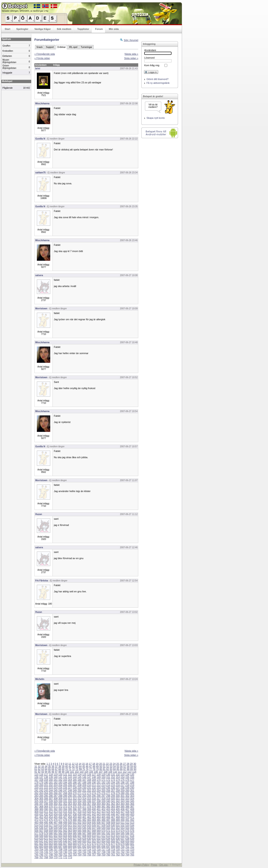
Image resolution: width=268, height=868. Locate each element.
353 (70, 804)
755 (84, 855)
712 (80, 849)
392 (56, 809)
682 (36, 847)
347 (41, 804)
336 (89, 801)
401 (98, 809)
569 (98, 831)
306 (46, 798)
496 (51, 823)
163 (65, 780)
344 (127, 801)
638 (127, 839)
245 (56, 790)
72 (73, 769)
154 (123, 777)
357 (89, 804)
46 (87, 766)
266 (56, 793)
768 (46, 857)
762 (118, 855)
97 (56, 772)
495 (46, 823)
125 (84, 774)
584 (70, 833)
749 (56, 855)
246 (60, 790)
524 (84, 825)
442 (94, 815)
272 (84, 793)
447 (118, 815)
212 (98, 785)
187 (80, 782)
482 (84, 820)
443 (98, 815)
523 (80, 825)
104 (86, 772)
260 (127, 790)
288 (60, 796)
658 (123, 841)
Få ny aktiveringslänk (158, 83)
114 (134, 772)
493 (36, 823)
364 (123, 804)
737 (98, 852)
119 (56, 774)
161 (56, 780)
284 (41, 796)
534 (132, 825)
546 (89, 828)
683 (41, 847)
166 (80, 780)
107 (101, 772)
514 (36, 825)
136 (36, 777)
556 (36, 831)
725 (41, 852)
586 (80, 833)
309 (60, 798)
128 (98, 774)
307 (51, 798)
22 (107, 764)
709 (65, 849)
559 (51, 831)
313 (80, 798)
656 (113, 841)
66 (53, 769)
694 (94, 847)
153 (118, 777)
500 (70, 823)
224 (56, 788)
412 (51, 812)
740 (113, 852)
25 (118, 764)
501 (75, 823)
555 (132, 828)
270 (75, 793)
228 (75, 788)
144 (75, 777)
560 (56, 831)
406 (123, 809)
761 (113, 855)
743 (127, 852)
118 (51, 774)
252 (89, 790)
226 (65, 788)
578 (41, 833)
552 (118, 828)
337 (94, 801)
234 (103, 788)
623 (56, 839)
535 (36, 828)
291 (75, 796)
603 (60, 836)
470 (127, 817)
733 (80, 852)
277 (108, 793)
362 (113, 804)
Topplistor (83, 29)
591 (103, 833)
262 (36, 793)
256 (108, 790)
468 (118, 817)
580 (51, 833)
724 (36, 852)
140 (56, 777)
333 (75, 801)
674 (98, 844)
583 (65, 833)
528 (103, 825)
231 (89, 788)
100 (67, 772)
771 (60, 857)
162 (60, 780)
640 (36, 841)
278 (113, 793)
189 (89, 782)
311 (70, 798)
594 (118, 833)
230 (84, 788)
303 (132, 796)
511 (123, 823)
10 (66, 764)
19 (97, 764)
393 (60, 809)
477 (60, 820)
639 (132, 839)
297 (103, 796)
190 (94, 782)
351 (60, 804)
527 (98, 825)
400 (94, 809)
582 (60, 833)
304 (36, 798)
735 (89, 852)
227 (70, 788)
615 (118, 836)
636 (118, 839)
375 (75, 806)
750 (60, 855)
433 (51, 815)
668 (70, 844)
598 (36, 836)
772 (65, 857)
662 (41, 844)
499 (65, 823)
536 (41, 828)
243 (46, 790)
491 (127, 820)
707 (56, 849)
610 (94, 836)
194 (113, 782)
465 (103, 817)
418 (80, 812)
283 (36, 796)
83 (111, 769)
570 (103, 831)
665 (56, 844)
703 (36, 849)
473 (41, 820)
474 (46, 820)
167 (84, 780)
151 (108, 777)
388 (36, 809)
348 (46, 804)
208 (80, 785)
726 (46, 852)
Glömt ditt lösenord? (157, 79)
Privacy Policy (141, 865)
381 (103, 806)
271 (80, 793)
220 (36, 788)
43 (77, 766)
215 (113, 785)
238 (123, 788)
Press (154, 865)
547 (94, 828)
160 (51, 780)
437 (70, 815)
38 (60, 766)
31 (36, 766)
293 (84, 796)
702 (132, 847)
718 (108, 849)
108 (105, 772)
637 (123, 839)
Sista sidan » (131, 58)
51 (104, 766)
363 (118, 804)
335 (84, 801)
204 (60, 785)
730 (65, 852)
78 (94, 769)
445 (108, 815)
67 (56, 769)
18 (94, 764)
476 (56, 820)
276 (103, 793)
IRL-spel (73, 47)
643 (51, 841)
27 (124, 764)
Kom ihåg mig (152, 65)
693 (89, 847)
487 (108, 820)
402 (103, 809)
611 (98, 836)
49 (97, 766)
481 (80, 820)
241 (36, 790)
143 (70, 777)
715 (94, 849)
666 (60, 844)
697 (108, 847)
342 (118, 801)
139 (51, 777)
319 (108, 798)
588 (89, 833)
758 (98, 855)
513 (132, 823)
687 (60, 847)
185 (70, 782)
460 (80, 817)
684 (46, 847)
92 (39, 772)
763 (123, 855)
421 (94, 812)
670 (80, 844)
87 (125, 769)
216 (118, 785)
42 (73, 766)
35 (49, 766)
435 (60, 815)
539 (56, 828)
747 (46, 855)
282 (132, 793)
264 (46, 793)
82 (108, 769)
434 (56, 815)
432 (46, 815)
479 (70, 820)
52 (108, 766)
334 (80, 801)
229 (80, 788)
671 (84, 844)
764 (127, 855)
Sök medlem (64, 29)
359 (98, 804)
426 (118, 812)
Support (50, 47)
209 (84, 785)
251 (84, 790)
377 (84, 806)
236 (113, 788)
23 (111, 764)
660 (132, 841)
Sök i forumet (131, 40)
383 (113, 806)
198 (132, 782)
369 (46, 806)
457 (65, 817)
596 (127, 833)
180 (46, 782)
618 (132, 836)
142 (65, 777)
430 (36, 815)
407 (127, 809)
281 (127, 793)
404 (113, 809)
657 (118, 841)
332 (70, 801)
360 (103, 804)
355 (80, 804)
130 (108, 774)
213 (103, 785)
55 (118, 766)
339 (103, 801)
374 (70, 806)
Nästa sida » (131, 54)
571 (108, 831)
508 (108, 823)
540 (60, 828)
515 (41, 825)
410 (41, 812)
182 (56, 782)
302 (127, 796)
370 (51, 806)
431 (41, 815)
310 (65, 798)
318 (103, 798)
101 (72, 772)
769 (51, 857)
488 (113, 820)
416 (70, 812)
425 (113, 812)
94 (46, 772)
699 (118, 847)
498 (60, 823)
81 (104, 769)
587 (84, 833)
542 (70, 828)
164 (70, 780)
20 (100, 764)
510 (118, 823)
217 (123, 785)
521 (70, 825)
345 (132, 801)
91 (36, 772)
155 (127, 777)
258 (118, 790)
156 (132, 777)
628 (80, 839)
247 (65, 790)
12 (73, 764)
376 (80, 806)
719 (113, 849)
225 (60, 788)
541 (65, 828)
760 (108, 855)
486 (103, 820)
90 (135, 769)
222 (46, 788)
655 (108, 841)
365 (127, 804)
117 (46, 774)
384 (118, 806)
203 (56, 785)
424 (108, 812)
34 (46, 766)
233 (98, 788)
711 (75, 849)
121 (65, 774)
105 (91, 772)
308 (56, 798)
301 (123, 796)
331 (65, 801)
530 (113, 825)
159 (46, 780)
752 (70, 855)
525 (89, 825)
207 (75, 785)
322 (123, 798)
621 (46, 839)
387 (132, 806)
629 (84, 839)
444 (103, 815)
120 (60, 774)
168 (89, 780)
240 (132, 788)
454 (51, 817)
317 (98, 798)
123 (75, 774)
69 (63, 769)
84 (114, 769)
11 (70, 764)
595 (123, 833)
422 (98, 812)
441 (89, 815)
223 (51, 788)
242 (41, 790)
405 (118, 809)
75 (84, 769)
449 (127, 815)
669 (75, 844)
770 (56, 857)
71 (70, 769)
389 (41, 809)
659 (127, 841)
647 (70, 841)
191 (98, 782)
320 (113, 798)
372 (60, 806)
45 (84, 766)
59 (132, 766)
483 (89, 820)
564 (75, 831)
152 (113, 777)
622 (51, 839)
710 (70, 849)
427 (123, 812)
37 (56, 766)
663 (46, 844)
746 (41, 855)
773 (70, 857)
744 (132, 852)
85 (118, 769)
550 (108, 828)
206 (70, 785)
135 (132, 774)
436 (65, 815)
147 (89, 777)
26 (121, 764)
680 (127, 844)
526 (94, 825)
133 (123, 774)
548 (98, 828)
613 (108, 836)
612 (103, 836)
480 (75, 820)
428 (127, 812)
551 (113, 828)
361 (108, 804)
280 (123, 793)
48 (94, 766)
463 (94, 817)
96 (53, 772)
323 (127, 798)
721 (123, 849)
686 (56, 847)
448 (123, 815)
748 (51, 855)
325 (36, 801)
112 (125, 772)
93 (43, 772)
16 (87, 764)
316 (94, 798)
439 (80, 815)
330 (60, 801)
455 (56, 817)
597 (132, 833)
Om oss (163, 865)
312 (75, 798)
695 (98, 847)
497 (56, 823)
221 (41, 788)
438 (75, 815)
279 (118, 793)
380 (98, 806)
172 (108, 780)
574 (123, 831)
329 (56, 801)
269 (70, 793)
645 (60, 841)
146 (84, 777)
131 (113, 774)
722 (127, 849)
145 (80, 777)
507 (103, 823)
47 (90, 766)
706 (51, 849)
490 (123, 820)
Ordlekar (61, 47)
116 (41, 774)
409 (36, 812)
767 (41, 857)
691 (80, 847)
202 (51, 785)
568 (94, 831)
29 (131, 764)
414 (60, 812)
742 (123, 852)
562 (65, 831)
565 (80, 831)
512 (127, 823)
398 (84, 809)
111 (120, 772)
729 (60, 852)
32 (39, 766)
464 (98, 817)
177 (132, 780)
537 (46, 828)
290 (70, 796)
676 (108, 844)
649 (80, 841)
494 (41, 823)
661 (36, 844)
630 (89, 839)
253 (94, 790)
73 (77, 769)
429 (132, 812)
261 (132, 790)
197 (127, 782)
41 (70, 766)
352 (65, 804)
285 (46, 796)
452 (41, 817)
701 (127, 847)
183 (60, 782)
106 (96, 772)
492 (132, 820)
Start (7, 29)
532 (123, 825)
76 (87, 769)
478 (65, 820)
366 (132, 804)
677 (113, 844)
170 (98, 780)
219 (132, 785)
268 (65, 793)
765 (132, 855)
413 (56, 812)
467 (113, 817)
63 (43, 769)
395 (70, 809)
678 (118, 844)
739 (108, 852)
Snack (40, 47)
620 (41, 839)
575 (127, 831)
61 (36, 769)
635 (113, 839)
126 (89, 774)
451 (36, 817)
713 (84, 849)
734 (84, 852)
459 (75, 817)
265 (51, 793)
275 (98, 793)
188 (84, 782)
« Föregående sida (45, 54)
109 (110, 772)
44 (80, 766)
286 (51, 796)
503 (84, 823)
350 (56, 804)
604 (65, 836)
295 (94, 796)
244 (51, 790)
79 (97, 769)
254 (98, 790)
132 (118, 774)
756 (89, 855)
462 (89, 817)
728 (56, 852)
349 (51, 804)
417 (75, 812)
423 (103, 812)
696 (103, 847)
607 (80, 836)
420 (89, 812)
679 (123, 844)
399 (89, 809)
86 (121, 769)
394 (65, 809)
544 (80, 828)
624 (60, 839)
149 (98, 777)
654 (103, 841)
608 (84, 836)
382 (108, 806)
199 (36, 785)
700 (123, 847)
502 (80, 823)
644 (56, 841)
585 (75, 833)
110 (115, 772)
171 (103, 780)
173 (113, 780)
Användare (150, 50)
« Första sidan (42, 58)
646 (65, 841)
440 (84, 815)
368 (41, 806)
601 (51, 836)
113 (129, 772)
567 (89, 831)
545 (84, 828)
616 (123, 836)
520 (65, 825)
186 (75, 782)
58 (128, 766)
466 (108, 817)
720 (118, 849)
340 (108, 801)
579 (46, 833)
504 (89, 823)
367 (36, 806)
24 (114, 764)
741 (118, 852)
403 (108, 809)
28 (128, 764)
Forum (99, 29)
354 (75, 804)
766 (36, 857)
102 (77, 772)
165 (75, 780)
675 (103, 844)
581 (56, 833)
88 (128, 769)
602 (56, 836)
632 (98, 839)
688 (65, 847)
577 (36, 833)
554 (127, 828)
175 (123, 780)
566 (84, 831)
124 (80, 774)
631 (94, 839)
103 (82, 772)
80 (101, 769)
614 (113, 836)
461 (84, 817)
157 (36, 780)
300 (118, 796)
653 (98, 841)
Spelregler (22, 29)
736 (94, 852)
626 (70, 839)
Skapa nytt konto (156, 118)
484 (94, 820)
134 (127, 774)
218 (127, 785)
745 (36, 855)
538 (51, 828)
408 (132, 809)
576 (132, 831)
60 (135, 766)
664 (51, 844)
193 (108, 782)
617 (127, 836)
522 (75, 825)
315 (89, 798)
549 (103, 828)
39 (63, 766)
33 (43, 766)
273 (89, 793)
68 (60, 769)
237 (118, 788)
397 (80, 809)
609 (89, 836)
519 (60, 825)
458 (70, 817)
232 (94, 788)
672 (89, 844)
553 (123, 828)
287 (56, 796)
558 (46, 831)
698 (113, 847)
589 (94, 833)
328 (51, 801)
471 (132, 817)
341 (113, 801)
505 (94, 823)
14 (80, 764)
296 (98, 796)
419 (84, 812)
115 (36, 774)
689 (70, 847)
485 (98, 820)
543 (75, 828)
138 (46, 777)
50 (101, 766)
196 (123, 782)
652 (94, 841)
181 (51, 782)
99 (63, 772)
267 (60, 793)
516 (46, 825)
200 (41, 785)
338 (98, 801)
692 (84, 847)
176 (127, 780)
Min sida (114, 29)
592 (108, 833)
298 (108, 796)
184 (65, 782)
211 (94, 785)
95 (49, 772)
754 (80, 855)
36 (53, 766)
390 (46, 809)
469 (123, 817)
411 (46, 812)
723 (132, 849)
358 (94, 804)
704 (41, 849)
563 (70, 831)
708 (60, 849)
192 (103, 782)
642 (46, 841)
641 (41, 841)
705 (46, 849)
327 (46, 801)
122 (70, 774)
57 (125, 766)
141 (60, 777)
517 (51, 825)
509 (113, 823)
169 (94, 780)
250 (80, 790)
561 (60, 831)
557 (41, 831)
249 (75, 790)
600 (46, 836)
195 (118, 782)
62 (39, 769)
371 (56, 806)
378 (89, 806)
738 (103, 852)
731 (70, 852)
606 (75, 836)
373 (65, 806)
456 (60, 817)
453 (46, 817)
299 (113, 796)
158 (41, 780)
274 (94, 793)
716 (98, 849)
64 (46, 769)
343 (123, 801)
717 (103, 849)
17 (90, 764)
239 (127, 788)
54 (114, 766)
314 (84, 798)
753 (75, 855)
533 (127, 825)
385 (123, 806)
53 (111, 766)
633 (103, 839)
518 (56, 825)
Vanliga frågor (43, 29)
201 (46, 785)
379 (94, 806)
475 (51, 820)
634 (108, 839)
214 (108, 785)
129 (103, 774)
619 (36, 839)
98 (60, 772)
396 (75, 809)
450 (132, 815)
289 (65, 796)
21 (104, 764)
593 (113, 833)
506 (98, 823)
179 (41, 782)
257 (113, 790)
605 (70, 836)
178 (36, 782)
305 (41, 798)
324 (132, 798)
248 (70, 790)
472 (36, 820)
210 (89, 785)
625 (65, 839)
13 (77, 764)
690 (75, 847)
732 (75, 852)
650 (84, 841)
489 (118, 820)
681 (132, 844)
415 (65, 812)
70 (67, 769)
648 (75, 841)
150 (103, 777)
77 (90, 769)
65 (49, 769)
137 (41, 777)
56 (121, 766)
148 (94, 777)
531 (118, 825)
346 (36, 804)
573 (118, 831)
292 (80, 796)
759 (103, 855)
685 (51, 847)
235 (108, 788)
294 (89, 796)
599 (41, 836)
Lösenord (149, 58)
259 (123, 790)
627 (75, 839)
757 (94, 855)
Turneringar (86, 47)
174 (118, 780)
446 (113, 815)
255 (103, 790)
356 (84, 804)
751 (65, 855)
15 (83, 764)
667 (65, 844)
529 (108, 825)
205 (65, 785)
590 (98, 833)
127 (94, 774)
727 (51, 852)
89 (132, 769)
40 (67, 766)
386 (127, 806)
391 (51, 809)
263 (41, 793)
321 (118, 798)
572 (113, 831)
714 (89, 849)
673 (94, 844)
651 (89, 841)
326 (41, 801)
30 (135, 764)
